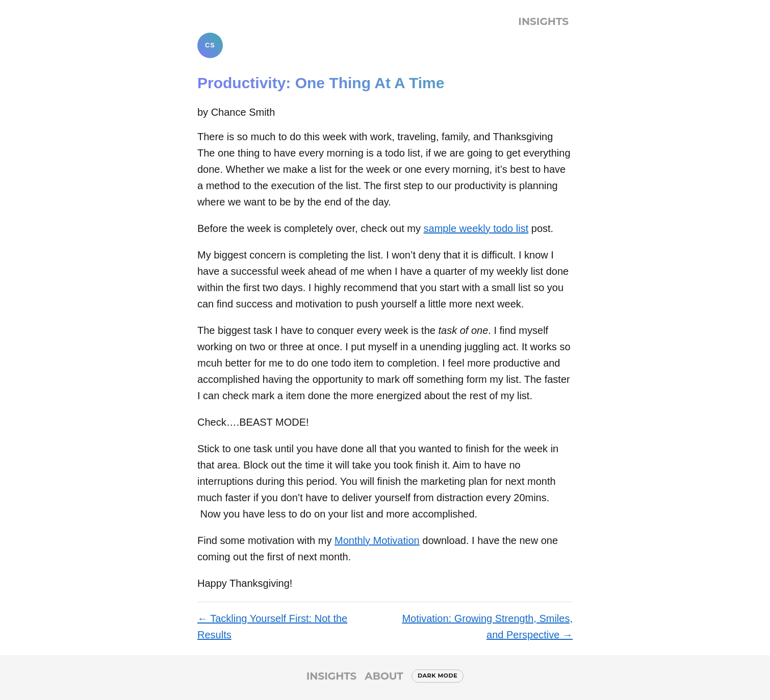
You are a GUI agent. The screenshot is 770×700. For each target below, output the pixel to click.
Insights (543, 21)
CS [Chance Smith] (210, 45)
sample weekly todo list (476, 228)
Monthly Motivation (377, 540)
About (384, 676)
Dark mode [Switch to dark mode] (438, 676)
